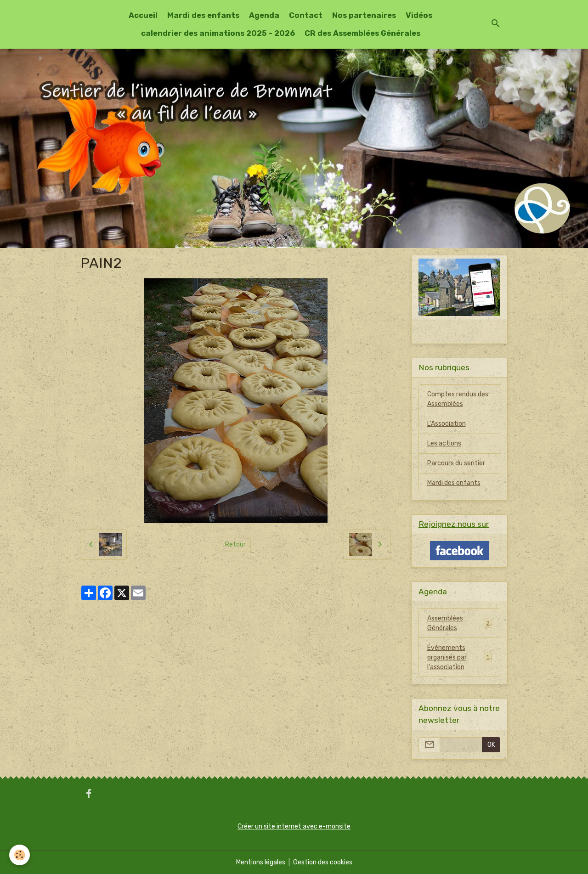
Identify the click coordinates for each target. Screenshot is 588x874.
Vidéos (419, 15)
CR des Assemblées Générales (362, 33)
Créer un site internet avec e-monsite (294, 826)
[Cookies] (20, 855)
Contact (306, 15)
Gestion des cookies (323, 862)
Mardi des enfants (203, 15)
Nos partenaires (364, 15)
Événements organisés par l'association (460, 657)
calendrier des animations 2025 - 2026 (218, 33)
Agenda (264, 15)
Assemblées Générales (460, 623)
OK (491, 745)
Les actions (444, 443)
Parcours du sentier (456, 463)
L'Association (447, 424)
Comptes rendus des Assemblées (458, 399)
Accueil (143, 15)
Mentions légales (261, 862)
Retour (235, 544)
